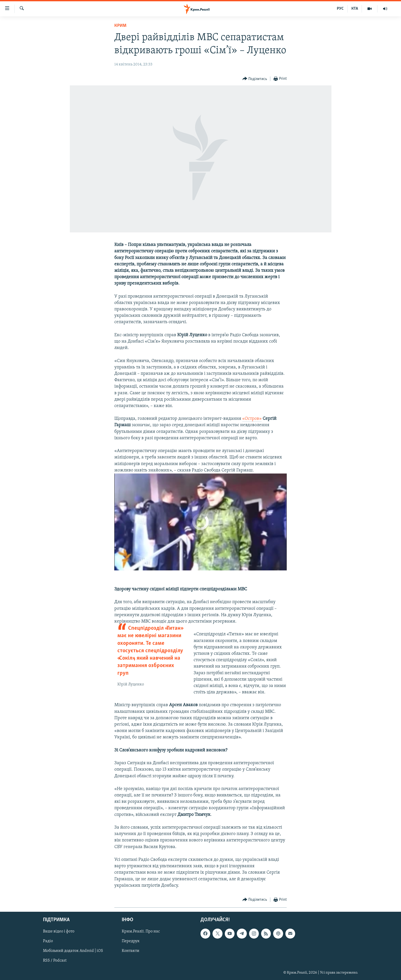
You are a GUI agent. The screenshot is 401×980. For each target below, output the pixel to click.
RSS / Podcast (55, 961)
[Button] (255, 79)
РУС (340, 9)
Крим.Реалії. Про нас (141, 931)
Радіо (48, 941)
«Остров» (252, 419)
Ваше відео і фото (59, 931)
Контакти (131, 951)
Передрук (131, 941)
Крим (120, 26)
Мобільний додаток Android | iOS (73, 951)
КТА (355, 9)
